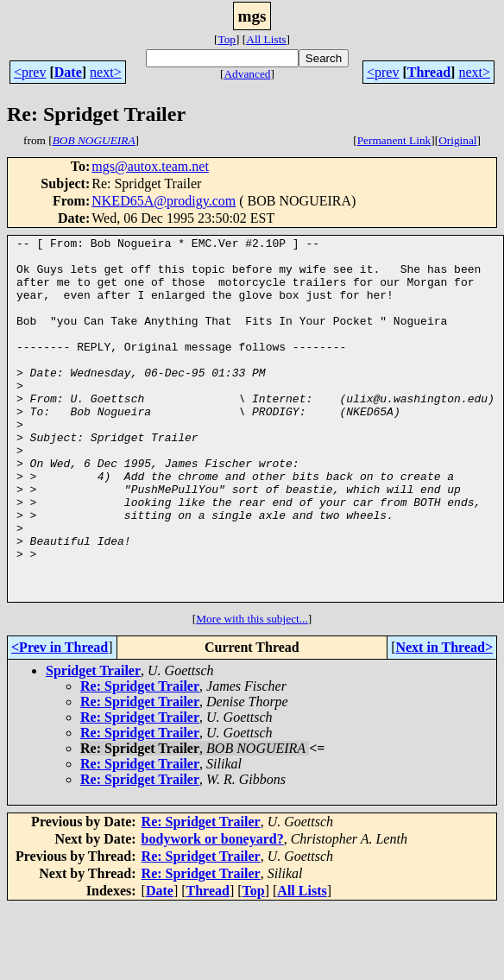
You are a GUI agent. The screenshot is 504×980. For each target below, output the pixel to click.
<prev (30, 72)
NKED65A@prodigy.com (164, 201)
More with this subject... (252, 691)
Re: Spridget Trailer (140, 759)
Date (68, 72)
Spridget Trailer (93, 743)
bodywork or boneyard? (213, 911)
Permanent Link (394, 140)
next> (106, 72)
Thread (429, 72)
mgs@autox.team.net (150, 166)
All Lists (266, 39)
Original (457, 140)
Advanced (247, 74)
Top (227, 39)
